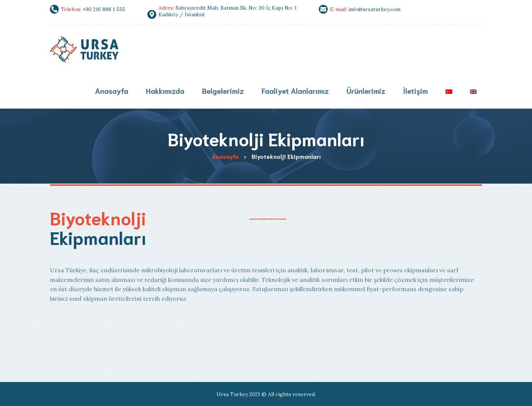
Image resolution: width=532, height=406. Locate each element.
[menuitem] (449, 91)
